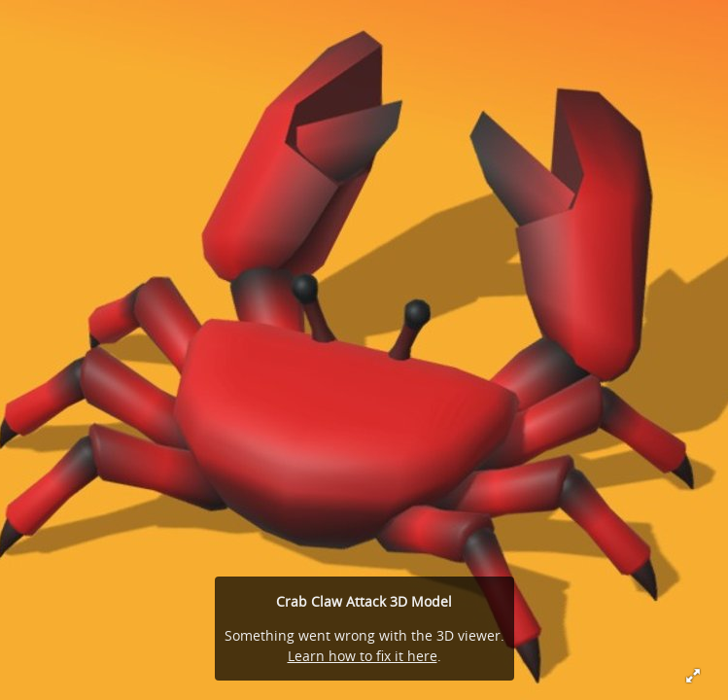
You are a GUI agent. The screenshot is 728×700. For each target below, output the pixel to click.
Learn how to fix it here (363, 656)
